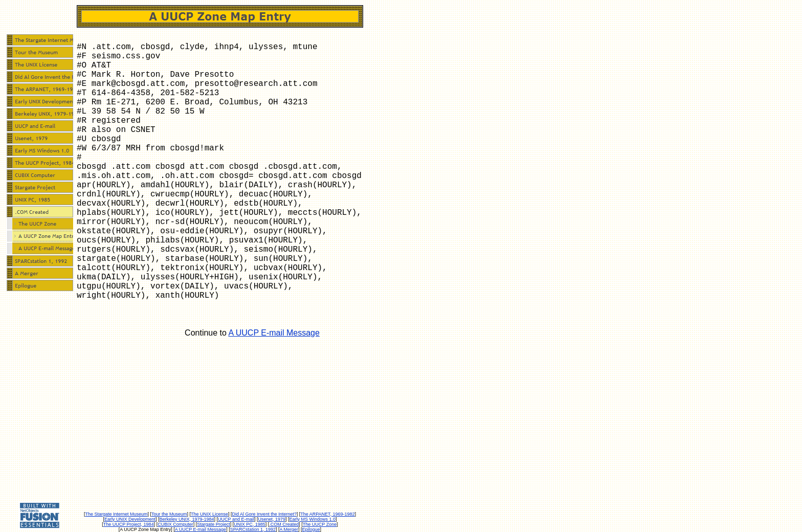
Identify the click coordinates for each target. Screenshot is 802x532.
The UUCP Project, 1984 (129, 524)
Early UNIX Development (130, 519)
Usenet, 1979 (272, 519)
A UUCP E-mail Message (274, 333)
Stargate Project (214, 524)
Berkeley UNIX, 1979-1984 (187, 519)
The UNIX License (209, 514)
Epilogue (311, 529)
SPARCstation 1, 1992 (253, 529)
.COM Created (284, 524)
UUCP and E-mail (236, 519)
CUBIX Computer (175, 524)
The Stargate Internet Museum (116, 514)
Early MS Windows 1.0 (313, 519)
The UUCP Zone (320, 524)
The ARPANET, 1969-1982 (327, 514)
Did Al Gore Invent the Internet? (264, 514)
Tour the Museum (169, 514)
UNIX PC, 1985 (250, 524)
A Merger (289, 529)
